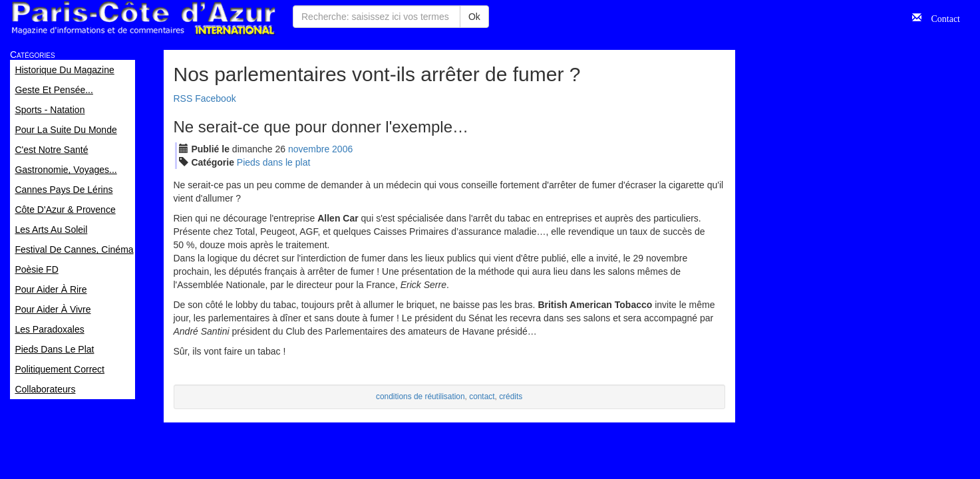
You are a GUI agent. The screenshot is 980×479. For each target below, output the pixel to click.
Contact (941, 17)
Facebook (215, 98)
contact (482, 397)
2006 (342, 149)
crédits (511, 397)
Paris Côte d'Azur (143, 18)
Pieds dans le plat (274, 162)
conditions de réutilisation (420, 397)
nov (309, 149)
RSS (183, 98)
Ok (474, 17)
